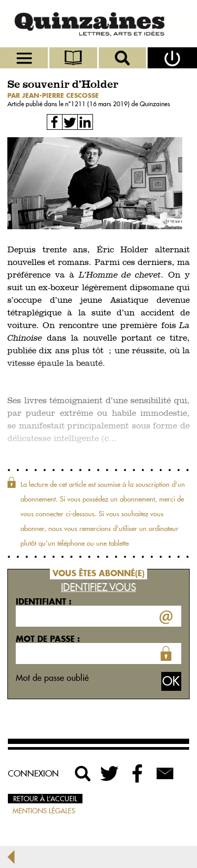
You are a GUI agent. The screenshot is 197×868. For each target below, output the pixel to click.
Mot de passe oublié (52, 678)
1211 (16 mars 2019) (101, 104)
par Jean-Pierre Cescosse (53, 95)
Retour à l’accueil (45, 799)
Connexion (33, 773)
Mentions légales (44, 811)
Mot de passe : (48, 639)
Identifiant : (44, 601)
